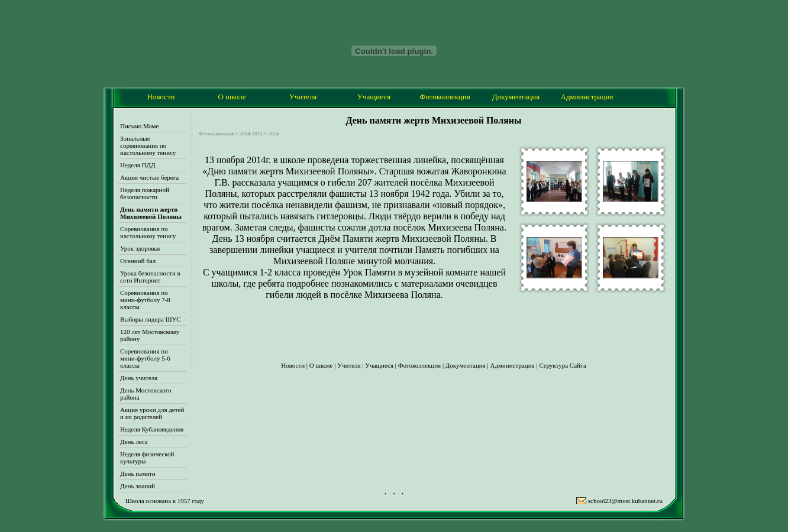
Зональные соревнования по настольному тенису (148, 145)
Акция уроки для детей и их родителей (152, 413)
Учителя (303, 97)
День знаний (138, 486)
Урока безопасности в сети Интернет (150, 277)
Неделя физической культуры (147, 458)
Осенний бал (138, 261)
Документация (516, 97)
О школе (232, 97)
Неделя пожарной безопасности (145, 193)
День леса (134, 442)
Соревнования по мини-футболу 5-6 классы (145, 358)
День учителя (139, 378)
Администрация (587, 97)
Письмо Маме (139, 126)
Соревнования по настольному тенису (148, 232)
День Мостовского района (146, 394)
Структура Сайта (562, 365)
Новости (161, 97)
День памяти (138, 473)
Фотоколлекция (445, 97)
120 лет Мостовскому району (150, 335)
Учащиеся (374, 97)
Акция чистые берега (149, 177)
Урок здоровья (140, 248)
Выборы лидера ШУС (151, 319)
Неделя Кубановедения (152, 429)
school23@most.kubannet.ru (625, 501)
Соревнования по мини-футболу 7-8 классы (145, 300)
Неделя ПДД (138, 165)
